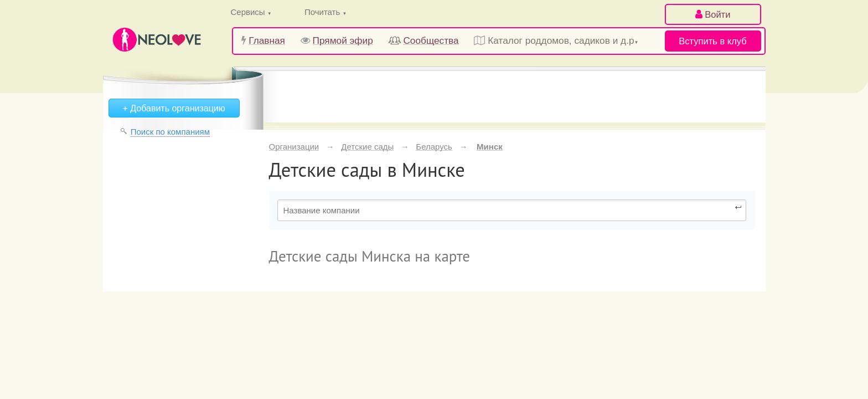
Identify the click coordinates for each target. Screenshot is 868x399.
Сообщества (431, 40)
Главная (267, 40)
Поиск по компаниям (170, 132)
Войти (713, 14)
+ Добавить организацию (174, 108)
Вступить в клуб (712, 41)
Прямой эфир (343, 40)
